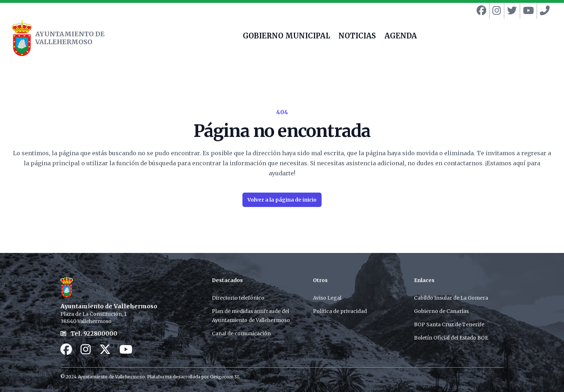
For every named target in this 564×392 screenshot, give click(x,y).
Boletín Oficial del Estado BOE (451, 338)
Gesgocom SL (225, 377)
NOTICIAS (357, 37)
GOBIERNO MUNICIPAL (286, 37)
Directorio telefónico (238, 298)
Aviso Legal (327, 298)
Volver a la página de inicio (282, 200)
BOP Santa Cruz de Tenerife (449, 324)
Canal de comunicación (241, 333)
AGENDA (401, 37)
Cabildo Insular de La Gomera (451, 298)
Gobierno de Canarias (441, 311)
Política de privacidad (340, 311)
